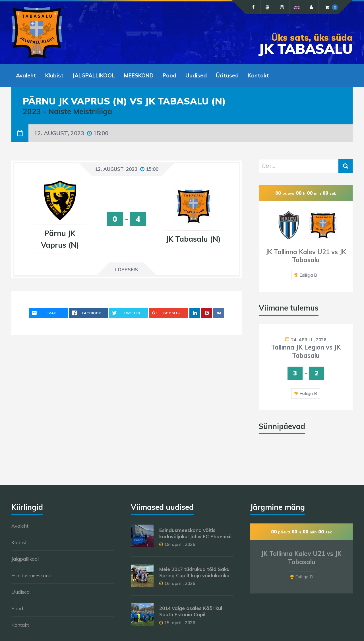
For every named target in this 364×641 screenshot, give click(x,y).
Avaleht (26, 75)
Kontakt (258, 75)
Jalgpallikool (25, 559)
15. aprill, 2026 (180, 623)
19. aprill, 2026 (180, 544)
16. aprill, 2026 (180, 583)
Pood (169, 75)
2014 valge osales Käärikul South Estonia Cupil (191, 611)
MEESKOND (139, 75)
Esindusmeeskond (31, 575)
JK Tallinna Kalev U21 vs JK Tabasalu (306, 256)
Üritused (227, 75)
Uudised (196, 75)
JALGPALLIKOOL (94, 75)
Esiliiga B (308, 275)
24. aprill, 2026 (309, 340)
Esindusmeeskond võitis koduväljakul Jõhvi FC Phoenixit (196, 533)
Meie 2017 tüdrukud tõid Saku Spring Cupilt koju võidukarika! (195, 572)
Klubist (54, 75)
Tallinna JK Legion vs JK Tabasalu (306, 351)
